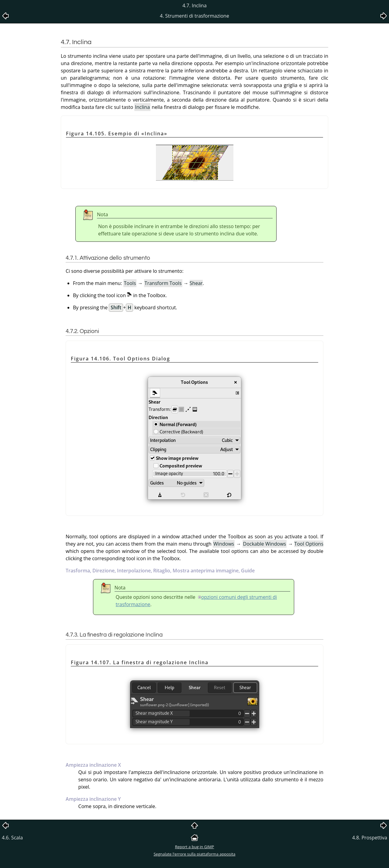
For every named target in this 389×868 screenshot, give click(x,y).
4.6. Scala (12, 838)
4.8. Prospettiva (370, 838)
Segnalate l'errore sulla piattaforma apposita (194, 854)
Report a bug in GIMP (195, 847)
